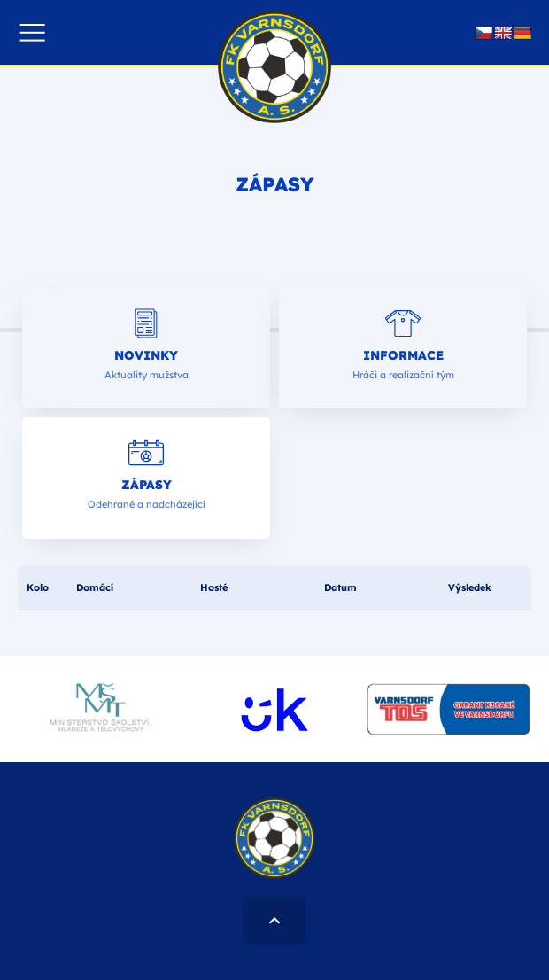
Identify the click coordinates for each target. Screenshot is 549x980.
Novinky (146, 355)
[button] (32, 32)
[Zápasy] (146, 453)
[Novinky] (146, 323)
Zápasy (147, 485)
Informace (403, 355)
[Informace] (403, 323)
